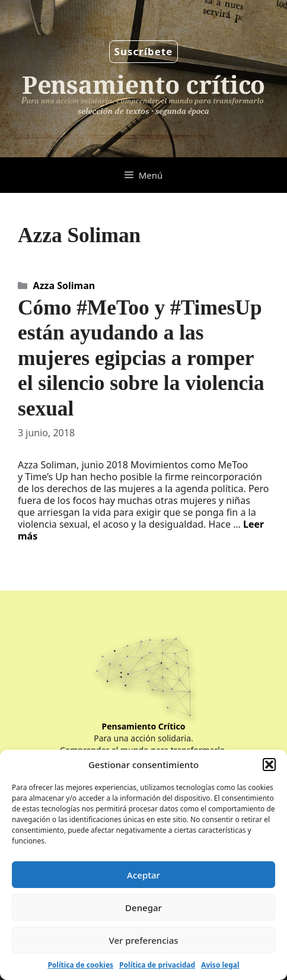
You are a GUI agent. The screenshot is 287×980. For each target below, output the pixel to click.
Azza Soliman (64, 286)
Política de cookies (80, 965)
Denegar (143, 908)
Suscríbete (144, 51)
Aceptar (143, 875)
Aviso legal (220, 965)
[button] (269, 765)
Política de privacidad (157, 965)
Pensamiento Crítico (144, 726)
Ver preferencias (143, 940)
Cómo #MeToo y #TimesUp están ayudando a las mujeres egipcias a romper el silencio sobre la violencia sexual (141, 358)
